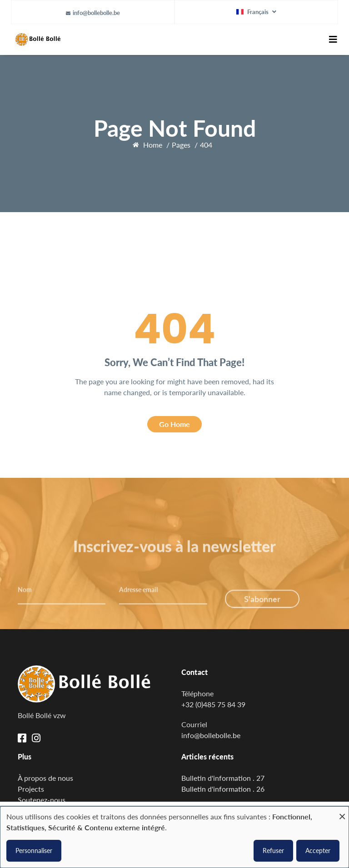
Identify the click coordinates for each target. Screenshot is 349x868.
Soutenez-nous (42, 800)
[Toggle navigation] (333, 40)
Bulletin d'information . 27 (223, 778)
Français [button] (253, 12)
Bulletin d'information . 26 (223, 789)
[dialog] (174, 837)
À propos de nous (45, 778)
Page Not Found (175, 128)
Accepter (318, 851)
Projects (31, 789)
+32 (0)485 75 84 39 (213, 704)
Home (153, 145)
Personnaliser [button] (34, 851)
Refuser (273, 851)
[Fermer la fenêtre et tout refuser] (342, 812)
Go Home (174, 424)
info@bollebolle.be (96, 13)
